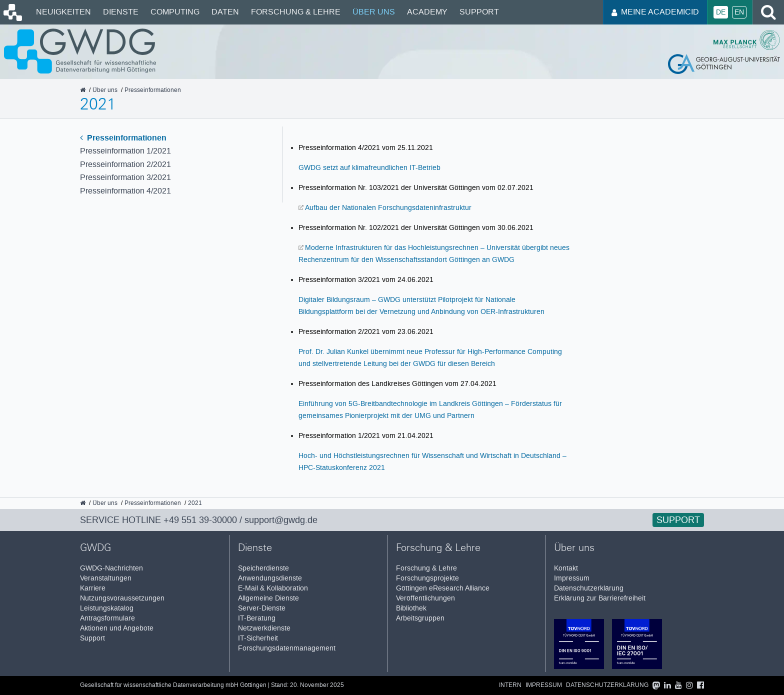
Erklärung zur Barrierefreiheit (600, 598)
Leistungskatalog (107, 608)
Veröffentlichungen (425, 598)
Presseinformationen (123, 138)
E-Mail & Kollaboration (273, 588)
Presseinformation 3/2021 (125, 177)
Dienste (121, 12)
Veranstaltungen (106, 578)
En (739, 12)
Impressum (572, 578)
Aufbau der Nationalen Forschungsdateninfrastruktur (388, 207)
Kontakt (566, 568)
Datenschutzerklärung (589, 588)
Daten (225, 12)
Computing (175, 12)
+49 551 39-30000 (200, 520)
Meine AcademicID (655, 12)
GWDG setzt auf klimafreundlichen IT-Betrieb (369, 167)
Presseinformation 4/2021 (125, 191)
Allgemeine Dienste (268, 598)
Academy (427, 12)
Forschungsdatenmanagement (287, 648)
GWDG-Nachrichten (111, 568)
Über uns (374, 12)
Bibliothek (411, 608)
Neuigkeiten (63, 12)
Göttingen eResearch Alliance (443, 588)
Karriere (93, 588)
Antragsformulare (107, 618)
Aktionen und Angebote (117, 628)
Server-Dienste (262, 608)
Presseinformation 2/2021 (125, 164)
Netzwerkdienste (264, 628)
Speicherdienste (263, 568)
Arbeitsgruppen (420, 618)
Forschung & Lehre (296, 12)
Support (479, 12)
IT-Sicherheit (258, 638)
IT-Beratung (257, 618)
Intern (510, 685)
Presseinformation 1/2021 (125, 151)
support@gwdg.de (281, 520)
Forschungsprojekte (427, 578)
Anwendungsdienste (270, 578)
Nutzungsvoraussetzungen (122, 598)
